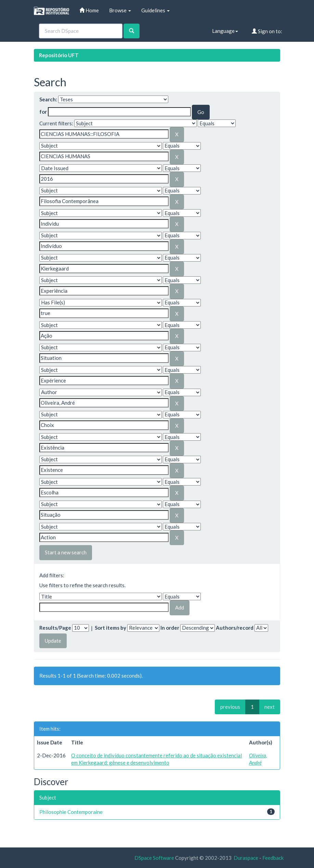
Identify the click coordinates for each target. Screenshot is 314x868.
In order (170, 628)
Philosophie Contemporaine (71, 812)
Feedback (273, 858)
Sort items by (110, 628)
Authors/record (235, 628)
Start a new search (66, 552)
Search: (48, 99)
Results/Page (55, 628)
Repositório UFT (59, 55)
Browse (120, 10)
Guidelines (155, 10)
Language (225, 31)
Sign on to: (267, 31)
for (43, 112)
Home (89, 10)
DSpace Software (154, 858)
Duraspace (246, 858)
